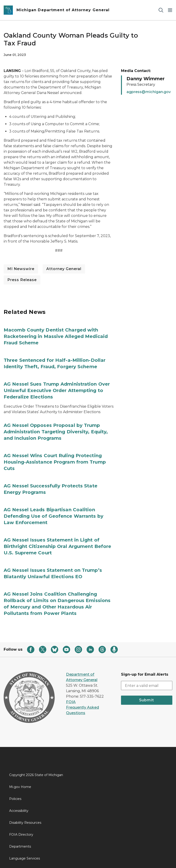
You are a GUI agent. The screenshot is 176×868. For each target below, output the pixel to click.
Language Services (25, 858)
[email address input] (147, 686)
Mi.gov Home (20, 787)
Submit (147, 700)
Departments (20, 846)
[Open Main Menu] (170, 10)
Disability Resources (25, 823)
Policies (15, 799)
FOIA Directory (21, 835)
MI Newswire (21, 269)
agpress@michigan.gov (149, 92)
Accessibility (19, 811)
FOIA (71, 702)
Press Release (22, 280)
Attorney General (64, 269)
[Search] (161, 10)
